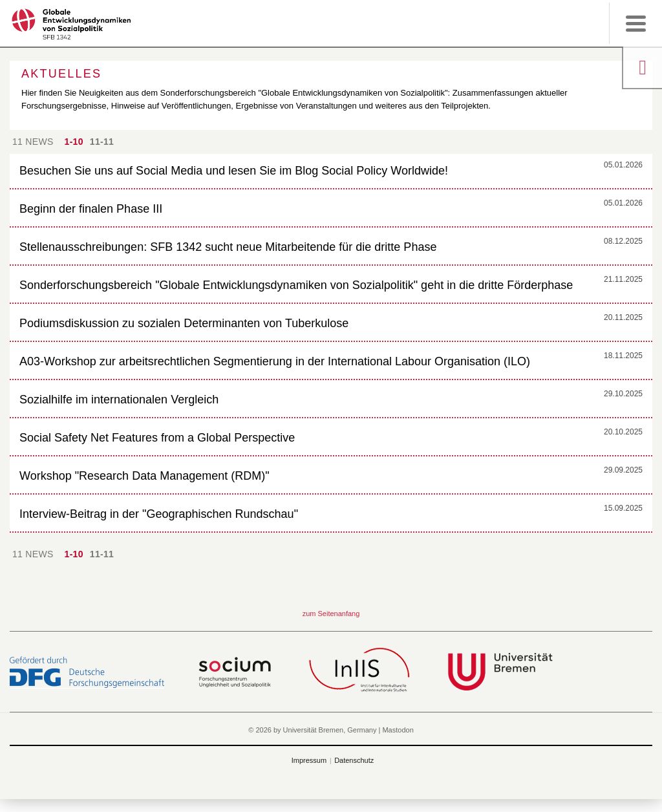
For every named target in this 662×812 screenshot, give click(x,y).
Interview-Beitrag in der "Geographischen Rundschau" (159, 514)
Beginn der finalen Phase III (91, 209)
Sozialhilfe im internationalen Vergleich (119, 400)
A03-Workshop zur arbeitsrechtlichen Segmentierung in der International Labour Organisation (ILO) (275, 361)
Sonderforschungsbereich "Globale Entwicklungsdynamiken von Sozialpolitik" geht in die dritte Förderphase (296, 285)
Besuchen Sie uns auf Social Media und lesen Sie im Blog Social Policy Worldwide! (234, 171)
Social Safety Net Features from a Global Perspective (157, 438)
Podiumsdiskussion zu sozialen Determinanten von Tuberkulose (184, 323)
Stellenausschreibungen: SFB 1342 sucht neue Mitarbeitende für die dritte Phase (228, 247)
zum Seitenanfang (331, 614)
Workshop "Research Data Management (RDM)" (144, 476)
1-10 (74, 142)
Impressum (309, 760)
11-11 (102, 142)
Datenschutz (354, 760)
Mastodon (398, 730)
